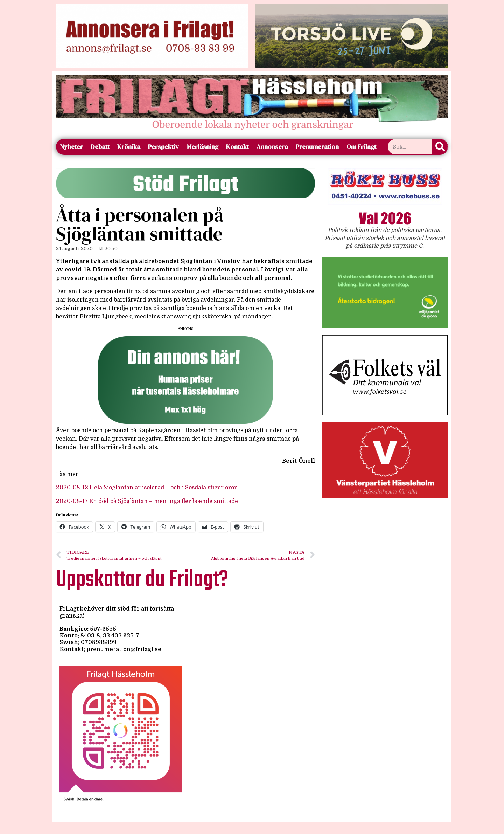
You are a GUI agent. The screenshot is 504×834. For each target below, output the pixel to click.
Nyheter (71, 147)
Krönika (129, 147)
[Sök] (440, 147)
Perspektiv (163, 147)
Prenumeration (317, 147)
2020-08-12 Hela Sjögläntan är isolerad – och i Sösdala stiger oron (147, 488)
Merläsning (202, 147)
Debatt (100, 147)
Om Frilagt (361, 147)
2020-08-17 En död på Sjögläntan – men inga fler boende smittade (147, 501)
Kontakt (237, 147)
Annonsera (272, 147)
